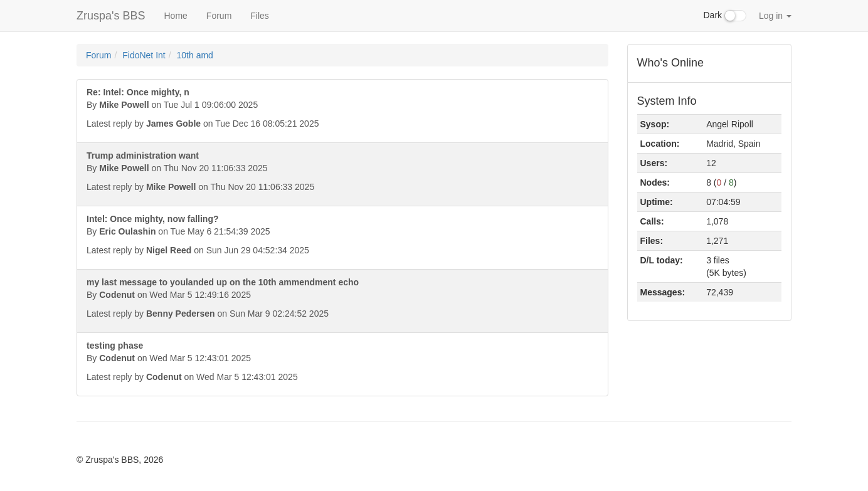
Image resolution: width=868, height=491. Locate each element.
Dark (725, 16)
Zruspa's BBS (111, 16)
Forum (219, 16)
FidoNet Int (144, 55)
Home (175, 16)
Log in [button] (775, 16)
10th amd (195, 55)
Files (260, 16)
